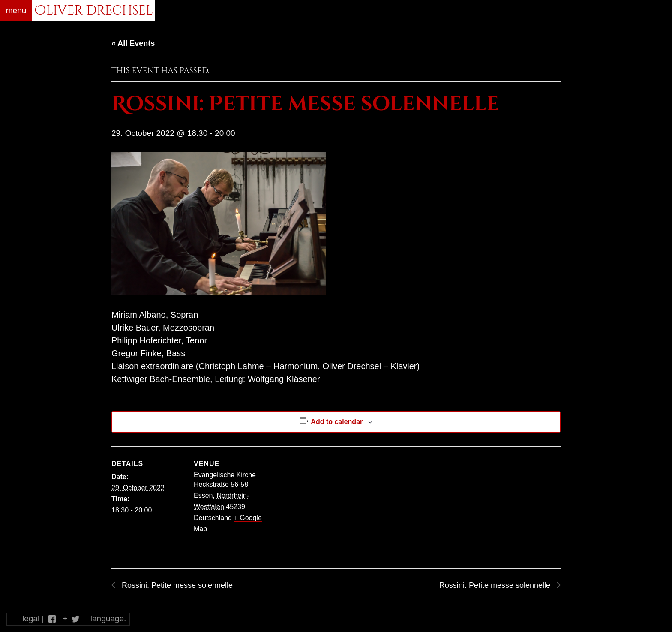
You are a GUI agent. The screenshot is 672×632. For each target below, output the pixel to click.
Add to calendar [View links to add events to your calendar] (337, 422)
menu (16, 11)
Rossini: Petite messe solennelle (176, 585)
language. (108, 618)
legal (31, 618)
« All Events (133, 43)
